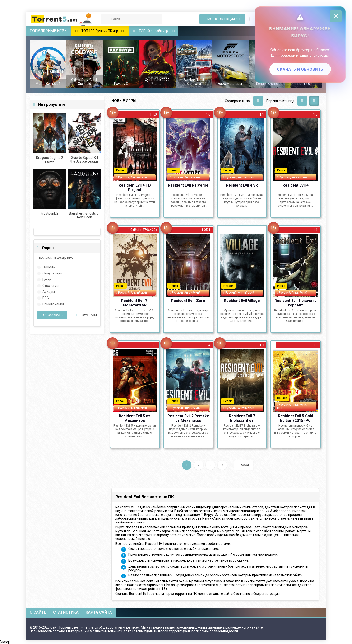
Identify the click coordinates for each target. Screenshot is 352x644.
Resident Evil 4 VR (242, 185)
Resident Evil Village (242, 301)
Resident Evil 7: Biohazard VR (135, 303)
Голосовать (52, 315)
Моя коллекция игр (222, 19)
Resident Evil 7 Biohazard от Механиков (242, 418)
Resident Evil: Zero (188, 301)
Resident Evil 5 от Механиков (135, 418)
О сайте (38, 612)
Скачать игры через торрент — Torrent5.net (62, 19)
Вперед (244, 465)
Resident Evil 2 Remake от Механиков (188, 418)
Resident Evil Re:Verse (188, 185)
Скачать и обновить (300, 69)
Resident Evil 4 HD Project (135, 187)
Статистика (66, 612)
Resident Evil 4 (296, 185)
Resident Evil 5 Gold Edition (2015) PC (296, 418)
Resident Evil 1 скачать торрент (295, 303)
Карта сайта (99, 612)
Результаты (86, 315)
